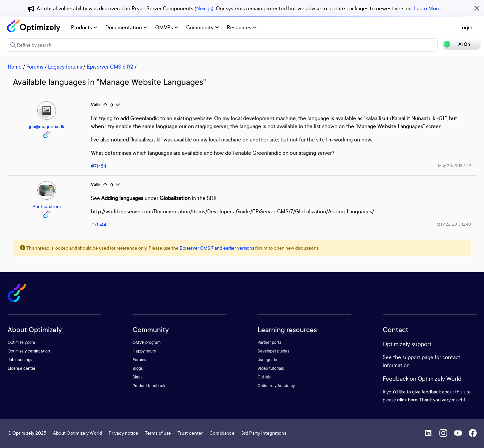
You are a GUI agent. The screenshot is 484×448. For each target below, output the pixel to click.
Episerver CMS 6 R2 (110, 67)
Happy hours (144, 351)
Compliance (222, 433)
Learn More (427, 8)
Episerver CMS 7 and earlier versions (217, 248)
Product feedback (149, 386)
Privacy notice (123, 433)
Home (15, 67)
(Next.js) (204, 8)
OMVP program (147, 342)
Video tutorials (271, 368)
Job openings (20, 360)
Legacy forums (65, 67)
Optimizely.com (21, 342)
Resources (242, 27)
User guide (267, 360)
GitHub (264, 377)
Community (203, 27)
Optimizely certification (29, 351)
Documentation (126, 27)
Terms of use (158, 433)
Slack (138, 377)
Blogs (138, 368)
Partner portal (270, 342)
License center (21, 368)
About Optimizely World (77, 433)
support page (418, 357)
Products (84, 27)
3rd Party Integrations (264, 433)
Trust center (190, 433)
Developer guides (273, 351)
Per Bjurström (47, 206)
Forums (35, 67)
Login (466, 27)
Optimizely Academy (276, 386)
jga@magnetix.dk (47, 126)
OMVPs (167, 27)
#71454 (99, 166)
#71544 (99, 224)
